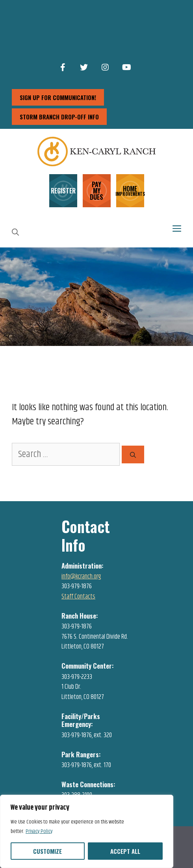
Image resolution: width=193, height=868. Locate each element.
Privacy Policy (39, 831)
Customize (47, 851)
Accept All (125, 851)
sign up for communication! (58, 97)
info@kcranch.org (81, 576)
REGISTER (63, 191)
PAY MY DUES (96, 191)
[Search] (133, 454)
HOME (130, 190)
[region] (87, 831)
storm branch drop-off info (59, 117)
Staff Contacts (78, 597)
